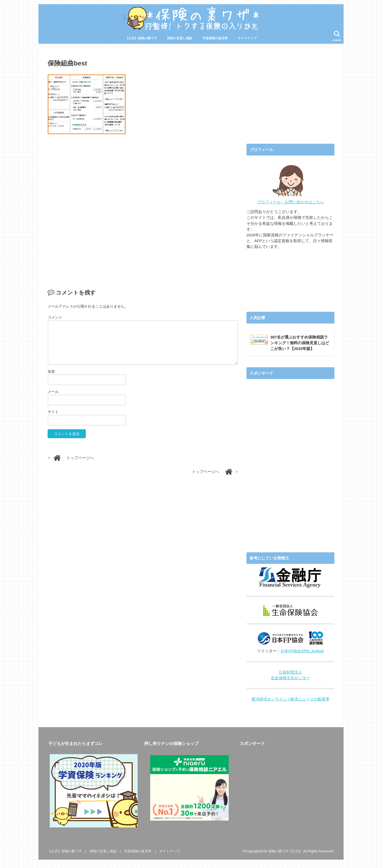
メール (53, 392)
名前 (51, 372)
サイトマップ (247, 38)
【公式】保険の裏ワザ (141, 38)
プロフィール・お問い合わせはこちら (291, 202)
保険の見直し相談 (179, 38)
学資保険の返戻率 (215, 38)
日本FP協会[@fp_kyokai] (302, 651)
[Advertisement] (143, 207)
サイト (53, 412)
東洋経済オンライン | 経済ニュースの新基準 (290, 699)
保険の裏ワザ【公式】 (285, 851)
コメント (55, 318)
